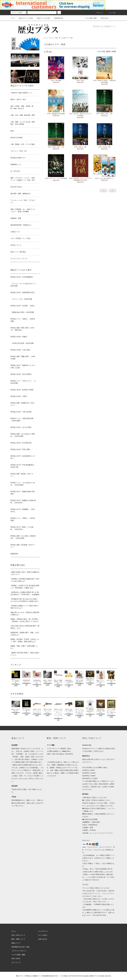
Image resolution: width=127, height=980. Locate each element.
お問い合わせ (103, 18)
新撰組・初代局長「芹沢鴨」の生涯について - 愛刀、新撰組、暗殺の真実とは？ (25, 640)
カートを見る (43, 935)
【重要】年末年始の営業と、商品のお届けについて (25, 654)
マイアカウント (43, 931)
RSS (13, 959)
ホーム (13, 18)
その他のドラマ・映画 (67, 38)
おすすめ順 (101, 51)
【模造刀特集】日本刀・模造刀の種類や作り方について (25, 573)
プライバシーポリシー (19, 951)
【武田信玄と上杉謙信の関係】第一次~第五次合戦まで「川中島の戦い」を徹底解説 (25, 593)
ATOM (18, 959)
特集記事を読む (58, 18)
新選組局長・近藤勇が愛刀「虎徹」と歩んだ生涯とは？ (25, 634)
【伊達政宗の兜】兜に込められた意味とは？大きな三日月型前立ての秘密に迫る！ (25, 600)
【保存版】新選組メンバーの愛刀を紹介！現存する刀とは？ (25, 607)
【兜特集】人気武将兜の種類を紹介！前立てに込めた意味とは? (25, 580)
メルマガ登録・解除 (89, 18)
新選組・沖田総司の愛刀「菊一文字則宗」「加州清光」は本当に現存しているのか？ (25, 620)
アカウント (98, 13)
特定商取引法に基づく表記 (21, 947)
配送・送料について (18, 939)
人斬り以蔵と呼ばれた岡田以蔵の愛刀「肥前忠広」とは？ (25, 627)
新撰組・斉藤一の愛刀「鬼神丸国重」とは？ (24, 647)
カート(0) (111, 13)
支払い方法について (18, 935)
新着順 (114, 51)
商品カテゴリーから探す (25, 18)
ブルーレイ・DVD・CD (55, 38)
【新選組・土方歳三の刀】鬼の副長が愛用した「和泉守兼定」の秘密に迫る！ (25, 587)
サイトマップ (16, 962)
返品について (16, 943)
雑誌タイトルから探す (42, 18)
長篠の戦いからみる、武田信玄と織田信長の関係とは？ (25, 614)
